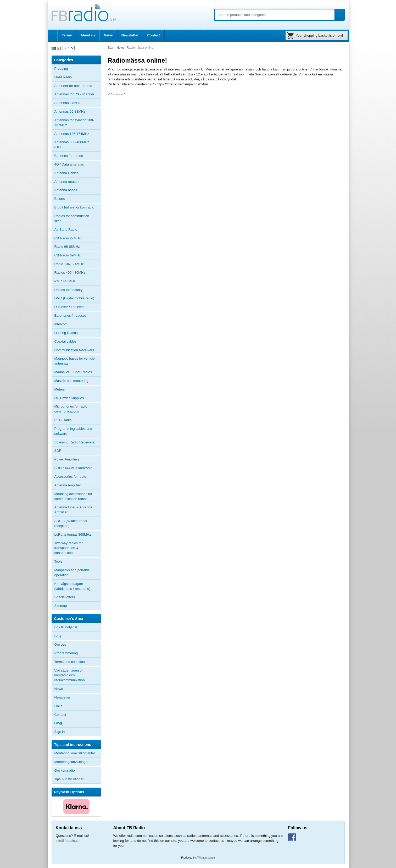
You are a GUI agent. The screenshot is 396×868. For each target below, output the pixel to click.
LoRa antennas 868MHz (73, 534)
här (150, 84)
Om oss (60, 644)
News (108, 35)
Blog (58, 723)
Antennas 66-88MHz (78, 112)
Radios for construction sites (72, 218)
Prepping (61, 68)
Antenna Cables (67, 173)
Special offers (65, 597)
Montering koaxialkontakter (75, 753)
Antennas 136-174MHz (78, 134)
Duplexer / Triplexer (69, 307)
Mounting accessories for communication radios (73, 496)
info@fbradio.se (68, 841)
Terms (67, 35)
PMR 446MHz (65, 281)
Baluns (60, 199)
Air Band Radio (66, 230)
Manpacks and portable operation (72, 573)
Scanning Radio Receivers (74, 442)
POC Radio (63, 420)
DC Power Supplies (69, 398)
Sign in (60, 732)
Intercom (61, 324)
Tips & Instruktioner (69, 779)
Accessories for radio (78, 477)
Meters (60, 389)
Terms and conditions (71, 662)
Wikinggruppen (206, 858)
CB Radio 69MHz (68, 255)
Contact (153, 35)
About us (88, 35)
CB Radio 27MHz (68, 238)
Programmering (66, 653)
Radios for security (69, 290)
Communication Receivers (74, 350)
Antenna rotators (67, 182)
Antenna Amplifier (68, 485)
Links (58, 706)
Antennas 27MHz (78, 103)
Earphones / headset (70, 315)
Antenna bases (78, 190)
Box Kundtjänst (66, 627)
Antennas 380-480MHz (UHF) (78, 145)
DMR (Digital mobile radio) (74, 298)
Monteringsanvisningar (72, 762)
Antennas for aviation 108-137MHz (74, 123)
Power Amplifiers (67, 459)
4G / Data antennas (69, 164)
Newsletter (130, 35)
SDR (58, 451)
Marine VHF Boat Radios (73, 372)
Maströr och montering (71, 381)
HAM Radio (78, 77)
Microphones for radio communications (71, 409)
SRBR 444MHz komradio (73, 468)
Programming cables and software (73, 431)
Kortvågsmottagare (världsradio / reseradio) (72, 586)
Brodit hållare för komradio (74, 207)
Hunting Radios (66, 333)
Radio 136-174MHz (69, 264)
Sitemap (61, 606)
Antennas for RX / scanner (74, 94)
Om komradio (65, 770)
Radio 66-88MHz (67, 247)
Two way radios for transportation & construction (69, 548)
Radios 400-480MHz (70, 273)
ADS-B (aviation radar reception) (71, 523)
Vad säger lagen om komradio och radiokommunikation (70, 675)
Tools (58, 561)
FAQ (58, 636)
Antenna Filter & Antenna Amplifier (73, 510)
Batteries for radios (69, 156)
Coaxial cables (66, 341)
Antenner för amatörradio (78, 86)
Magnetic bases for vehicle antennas (75, 361)
